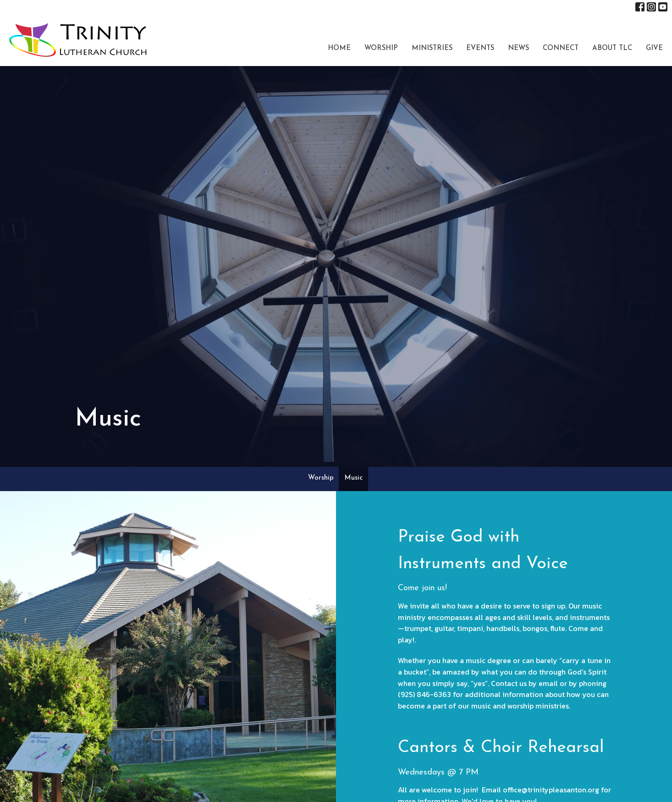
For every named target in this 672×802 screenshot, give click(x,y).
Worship (381, 48)
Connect (561, 48)
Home (339, 48)
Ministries (432, 48)
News (518, 48)
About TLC (612, 48)
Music (353, 478)
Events (480, 48)
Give (654, 48)
